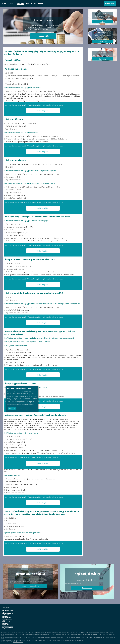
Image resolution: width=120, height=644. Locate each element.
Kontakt (41, 3)
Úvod (4, 3)
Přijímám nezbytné (23, 408)
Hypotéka (5, 612)
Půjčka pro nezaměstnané (7, 617)
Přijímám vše (12, 408)
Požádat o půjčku (43, 36)
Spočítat (102, 22)
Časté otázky (31, 3)
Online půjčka (6, 615)
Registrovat (103, 41)
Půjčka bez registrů (8, 626)
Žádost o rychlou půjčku (31, 586)
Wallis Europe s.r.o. (18, 642)
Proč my (11, 3)
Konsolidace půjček (8, 611)
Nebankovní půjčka (8, 613)
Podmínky (20, 3)
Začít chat (102, 59)
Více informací (87, 588)
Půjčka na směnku (7, 622)
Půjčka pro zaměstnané (6, 624)
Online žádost (110, 3)
